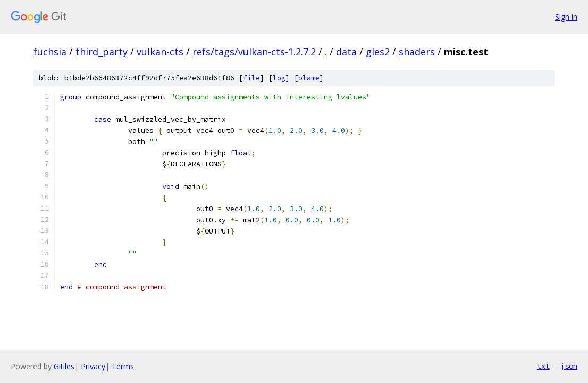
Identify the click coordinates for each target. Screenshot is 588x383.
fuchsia (50, 52)
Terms (123, 366)
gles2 (378, 52)
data (346, 52)
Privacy (93, 366)
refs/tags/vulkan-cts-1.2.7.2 (254, 52)
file (251, 78)
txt (543, 366)
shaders (417, 52)
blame (309, 78)
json (569, 366)
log (279, 78)
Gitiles (64, 366)
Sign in (566, 17)
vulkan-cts (160, 52)
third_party (102, 52)
